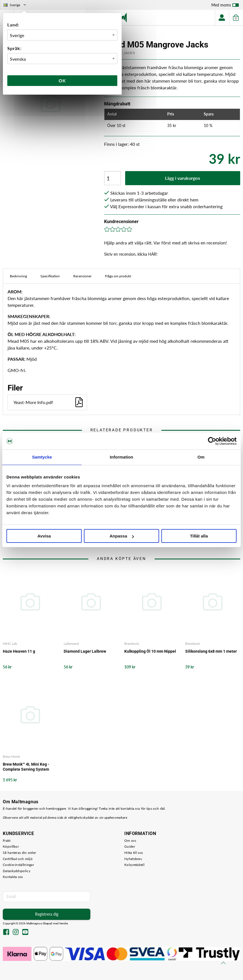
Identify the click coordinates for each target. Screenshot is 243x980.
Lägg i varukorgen (183, 178)
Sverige (15, 5)
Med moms (225, 6)
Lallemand (71, 644)
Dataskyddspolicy (17, 871)
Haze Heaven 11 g (19, 651)
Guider (130, 846)
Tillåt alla (199, 536)
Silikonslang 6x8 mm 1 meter (211, 651)
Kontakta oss (13, 877)
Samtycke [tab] (42, 457)
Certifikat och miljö (18, 859)
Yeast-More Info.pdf (49, 402)
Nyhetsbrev (133, 859)
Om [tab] (201, 457)
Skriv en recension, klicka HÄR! (131, 254)
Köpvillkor (11, 846)
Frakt (7, 841)
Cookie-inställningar (18, 865)
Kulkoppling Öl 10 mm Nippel (150, 651)
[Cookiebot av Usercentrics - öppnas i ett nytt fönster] (212, 441)
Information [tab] (121, 457)
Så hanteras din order (19, 853)
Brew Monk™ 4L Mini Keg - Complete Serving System (26, 767)
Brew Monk (11, 756)
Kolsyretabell (134, 865)
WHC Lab (10, 644)
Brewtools (132, 644)
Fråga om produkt (118, 276)
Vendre (64, 923)
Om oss (130, 841)
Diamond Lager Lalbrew (85, 651)
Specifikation (50, 276)
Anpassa (122, 536)
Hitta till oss (134, 853)
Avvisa (44, 536)
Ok (62, 80)
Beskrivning (18, 276)
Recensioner (82, 276)
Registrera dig (47, 914)
